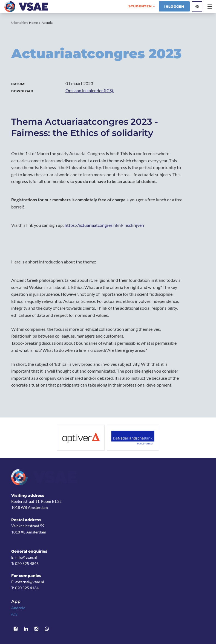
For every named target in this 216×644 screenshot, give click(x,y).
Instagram (36, 629)
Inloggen (174, 6)
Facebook (16, 629)
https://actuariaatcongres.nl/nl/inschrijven (104, 225)
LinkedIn (26, 629)
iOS (14, 614)
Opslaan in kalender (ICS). (90, 90)
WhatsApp (47, 629)
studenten (140, 6)
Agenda (47, 23)
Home (33, 23)
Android (18, 608)
